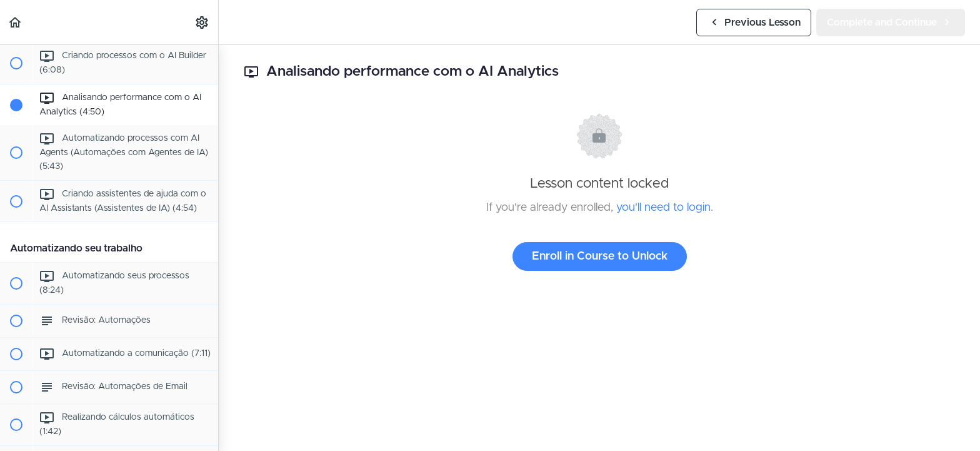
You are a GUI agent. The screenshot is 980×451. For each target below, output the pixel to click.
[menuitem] (202, 22)
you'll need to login (663, 208)
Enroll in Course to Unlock (600, 256)
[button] (16, 22)
